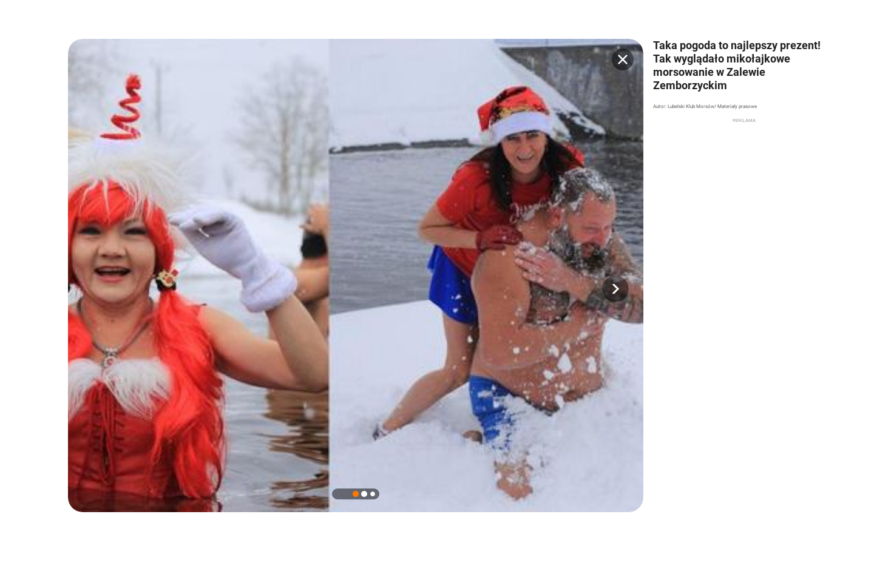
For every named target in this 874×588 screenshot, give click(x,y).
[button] (615, 289)
